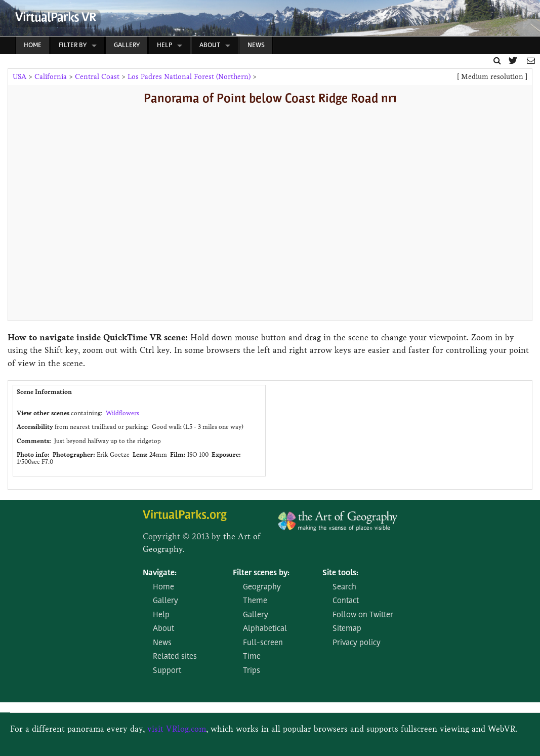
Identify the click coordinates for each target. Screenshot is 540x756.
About (210, 45)
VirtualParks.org (185, 516)
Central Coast (97, 77)
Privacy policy (357, 643)
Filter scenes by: (261, 573)
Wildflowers (122, 413)
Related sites (175, 657)
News (256, 45)
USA (19, 77)
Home (33, 45)
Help (164, 45)
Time (252, 657)
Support (167, 671)
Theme (255, 601)
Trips (252, 671)
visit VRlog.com (177, 729)
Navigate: (160, 573)
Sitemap (347, 629)
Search (344, 587)
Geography (262, 587)
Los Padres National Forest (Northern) (189, 77)
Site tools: (340, 573)
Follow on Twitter (363, 615)
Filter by (73, 45)
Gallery (127, 45)
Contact (346, 601)
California (51, 77)
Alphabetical (265, 629)
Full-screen (263, 643)
